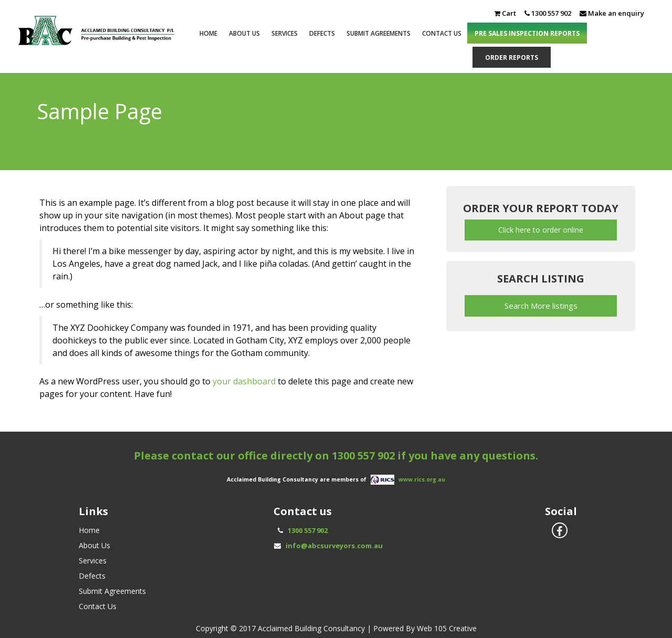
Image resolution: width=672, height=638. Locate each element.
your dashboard (244, 381)
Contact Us (442, 33)
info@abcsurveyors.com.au (334, 546)
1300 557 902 (363, 456)
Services (285, 33)
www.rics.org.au (422, 479)
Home (208, 33)
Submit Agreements (379, 33)
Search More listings (541, 306)
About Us (244, 33)
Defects (322, 33)
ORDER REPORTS (512, 57)
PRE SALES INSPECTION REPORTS (527, 33)
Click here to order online (541, 230)
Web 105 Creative (447, 628)
